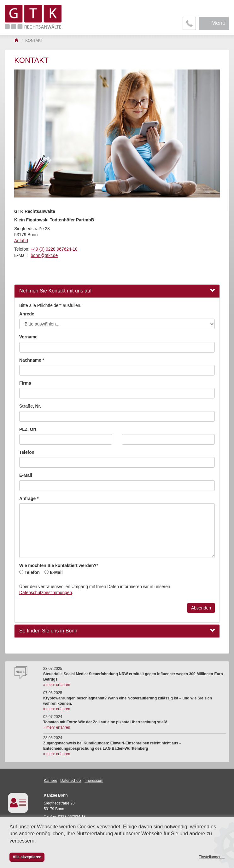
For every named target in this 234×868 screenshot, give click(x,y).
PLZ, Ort (28, 429)
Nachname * (32, 360)
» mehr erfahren (57, 685)
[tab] (117, 291)
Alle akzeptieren (27, 857)
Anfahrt (21, 241)
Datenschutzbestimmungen (46, 593)
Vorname (28, 337)
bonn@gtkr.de (44, 256)
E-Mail (26, 475)
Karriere (51, 781)
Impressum (94, 781)
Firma (25, 383)
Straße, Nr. (30, 406)
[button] (117, 291)
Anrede (27, 314)
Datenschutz (71, 781)
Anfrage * (29, 499)
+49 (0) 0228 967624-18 (54, 249)
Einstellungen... (212, 857)
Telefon (27, 452)
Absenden (201, 608)
